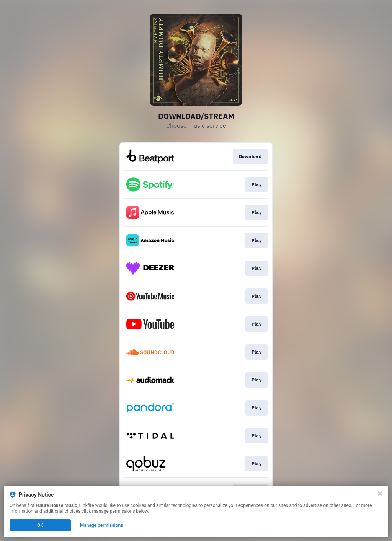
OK (40, 525)
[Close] (380, 494)
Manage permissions (102, 525)
